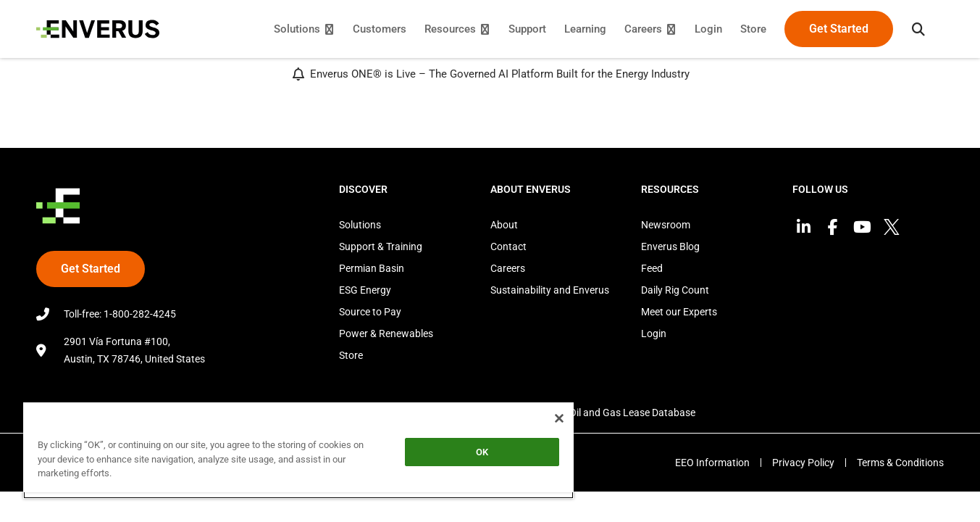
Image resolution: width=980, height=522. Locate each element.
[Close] (559, 418)
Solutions (360, 225)
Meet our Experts (679, 312)
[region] (298, 450)
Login (654, 333)
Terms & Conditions (900, 463)
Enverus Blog (670, 246)
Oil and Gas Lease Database (632, 413)
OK (482, 452)
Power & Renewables (386, 333)
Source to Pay (370, 312)
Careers (508, 268)
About (504, 225)
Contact (508, 246)
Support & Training (381, 246)
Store (351, 355)
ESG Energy (365, 290)
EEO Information (712, 463)
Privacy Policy (803, 463)
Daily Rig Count (675, 290)
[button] (918, 29)
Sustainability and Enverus (550, 290)
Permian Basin (372, 268)
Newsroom (666, 225)
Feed (652, 268)
